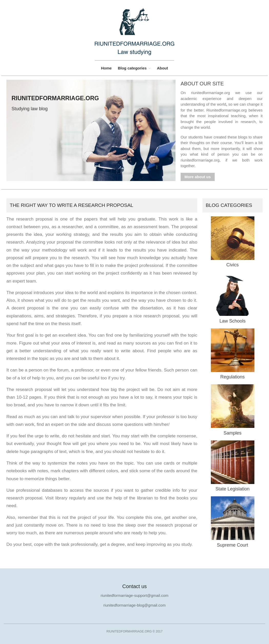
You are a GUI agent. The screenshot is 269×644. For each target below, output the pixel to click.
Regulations (232, 377)
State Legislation (232, 489)
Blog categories (132, 68)
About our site (202, 84)
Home (106, 68)
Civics (233, 265)
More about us (198, 177)
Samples (232, 433)
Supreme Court (232, 545)
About (162, 68)
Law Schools (232, 321)
